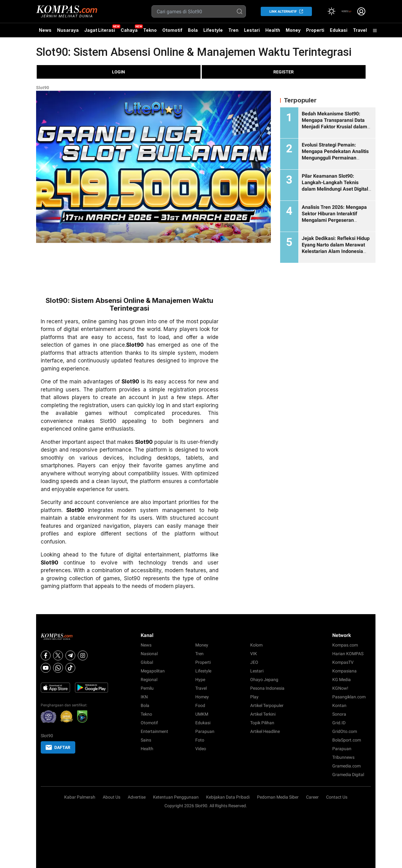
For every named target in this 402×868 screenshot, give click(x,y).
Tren (233, 30)
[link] (346, 11)
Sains (146, 740)
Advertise (137, 797)
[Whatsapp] (58, 668)
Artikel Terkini (263, 714)
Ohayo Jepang (264, 680)
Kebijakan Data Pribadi (228, 797)
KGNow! (340, 688)
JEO (254, 662)
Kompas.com (345, 645)
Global (147, 662)
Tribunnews (343, 757)
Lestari (252, 32)
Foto (200, 740)
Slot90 (43, 88)
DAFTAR (58, 747)
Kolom (256, 645)
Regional (149, 680)
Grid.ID (339, 723)
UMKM (202, 714)
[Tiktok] (70, 668)
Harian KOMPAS (348, 654)
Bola (193, 30)
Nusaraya (68, 30)
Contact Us (337, 797)
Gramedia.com (346, 766)
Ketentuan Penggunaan (176, 797)
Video (201, 749)
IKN (144, 697)
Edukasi (339, 30)
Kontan (339, 705)
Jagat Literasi (100, 30)
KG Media (342, 680)
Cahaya (129, 30)
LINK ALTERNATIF (283, 12)
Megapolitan (153, 671)
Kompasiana (344, 671)
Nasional (149, 654)
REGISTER (284, 72)
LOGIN (118, 72)
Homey (202, 697)
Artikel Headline (265, 731)
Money (293, 30)
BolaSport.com (347, 740)
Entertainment (154, 731)
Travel (360, 30)
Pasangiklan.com (349, 697)
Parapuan (205, 731)
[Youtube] (46, 668)
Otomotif (172, 30)
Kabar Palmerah (80, 797)
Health (273, 30)
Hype (200, 680)
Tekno (150, 30)
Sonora (339, 714)
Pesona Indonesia (267, 688)
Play (254, 697)
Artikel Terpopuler (267, 705)
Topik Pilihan (262, 723)
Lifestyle (213, 30)
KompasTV (343, 662)
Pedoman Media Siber (278, 797)
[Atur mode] (332, 11)
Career (312, 797)
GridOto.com (345, 731)
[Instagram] (83, 655)
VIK (254, 654)
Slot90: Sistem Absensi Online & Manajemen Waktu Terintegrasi (194, 52)
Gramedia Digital (348, 775)
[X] (58, 655)
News (45, 30)
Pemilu (147, 688)
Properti (315, 30)
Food (200, 705)
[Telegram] (70, 655)
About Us (112, 797)
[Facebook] (46, 655)
